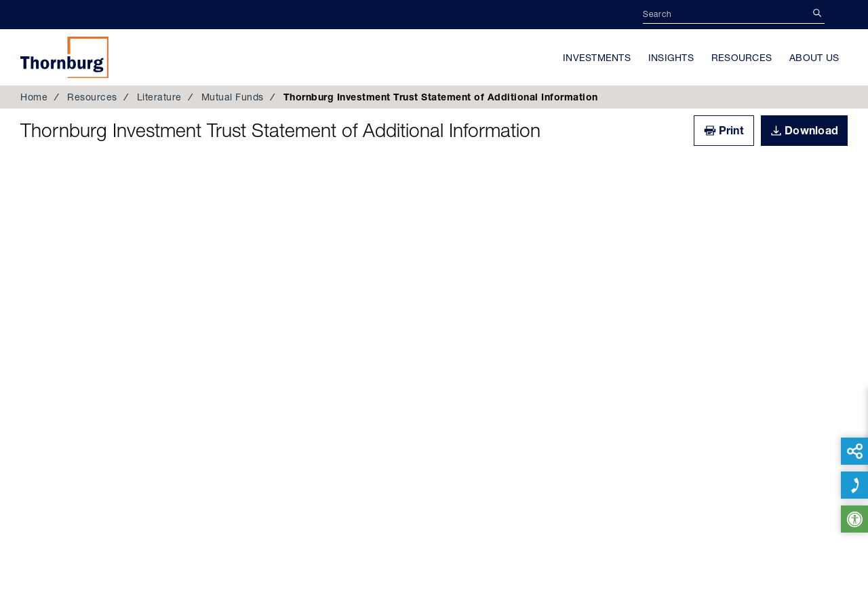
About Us (814, 58)
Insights (671, 58)
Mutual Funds (233, 97)
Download (811, 130)
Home (34, 97)
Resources (742, 58)
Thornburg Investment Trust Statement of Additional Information (280, 130)
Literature (159, 97)
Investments (597, 58)
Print (731, 130)
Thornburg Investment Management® (64, 57)
